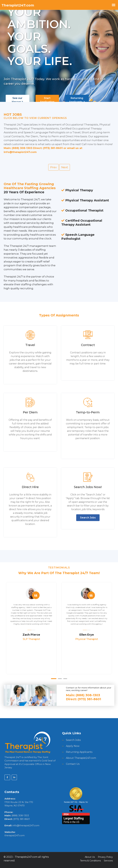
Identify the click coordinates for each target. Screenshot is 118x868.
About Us (90, 856)
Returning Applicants (77, 100)
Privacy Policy (105, 856)
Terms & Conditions (90, 860)
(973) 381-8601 (22, 818)
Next (65, 167)
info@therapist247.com (26, 825)
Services (108, 860)
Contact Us (73, 763)
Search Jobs (88, 517)
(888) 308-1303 (20, 815)
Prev (53, 167)
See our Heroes (17, 100)
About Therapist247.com (81, 757)
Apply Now (73, 746)
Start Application (47, 102)
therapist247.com (15, 835)
